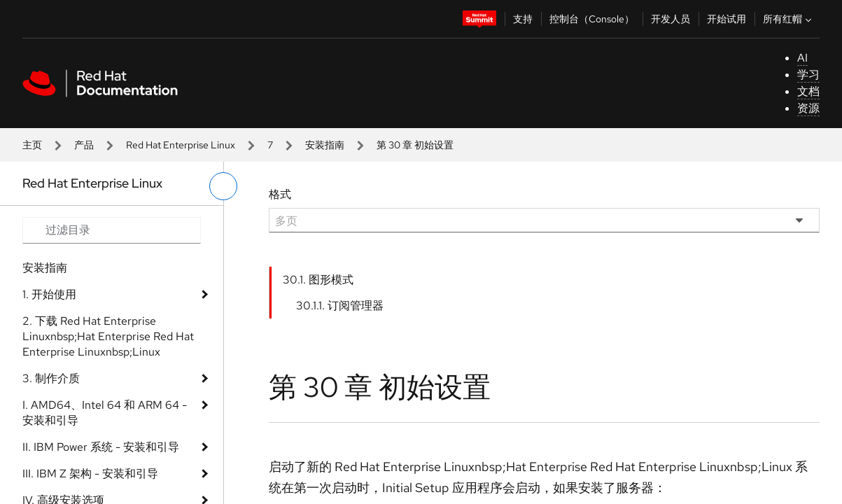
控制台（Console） (592, 19)
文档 (808, 91)
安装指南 (325, 145)
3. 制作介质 (51, 378)
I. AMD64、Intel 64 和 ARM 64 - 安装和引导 (105, 413)
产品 (84, 145)
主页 (32, 145)
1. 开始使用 (49, 294)
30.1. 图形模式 (318, 280)
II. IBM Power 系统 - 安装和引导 (101, 447)
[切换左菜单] (223, 186)
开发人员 (671, 19)
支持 (523, 19)
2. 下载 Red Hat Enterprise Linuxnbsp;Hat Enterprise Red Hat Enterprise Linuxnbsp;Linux (108, 336)
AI (802, 58)
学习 (808, 75)
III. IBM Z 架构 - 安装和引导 (90, 474)
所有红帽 (789, 19)
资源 (808, 108)
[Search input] (112, 230)
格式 (280, 194)
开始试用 (727, 19)
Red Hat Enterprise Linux (181, 145)
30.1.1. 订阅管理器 (340, 306)
